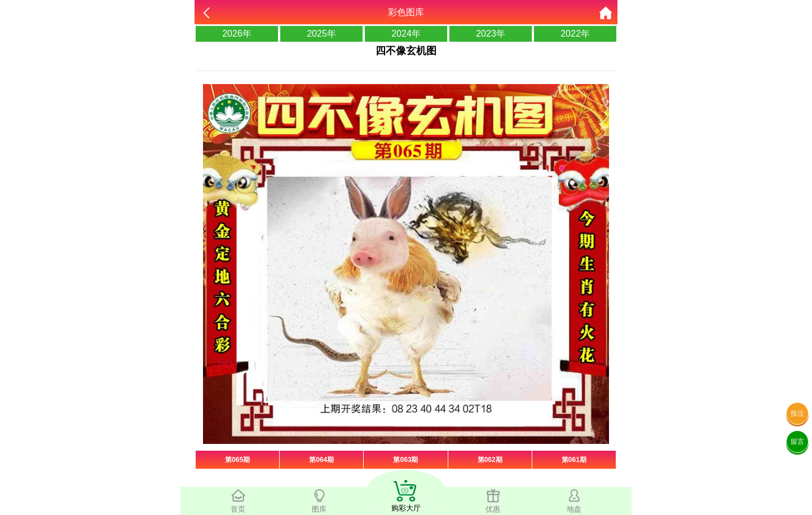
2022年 (575, 34)
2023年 (491, 34)
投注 (797, 413)
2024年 (406, 34)
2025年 (321, 34)
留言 (797, 442)
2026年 (237, 34)
